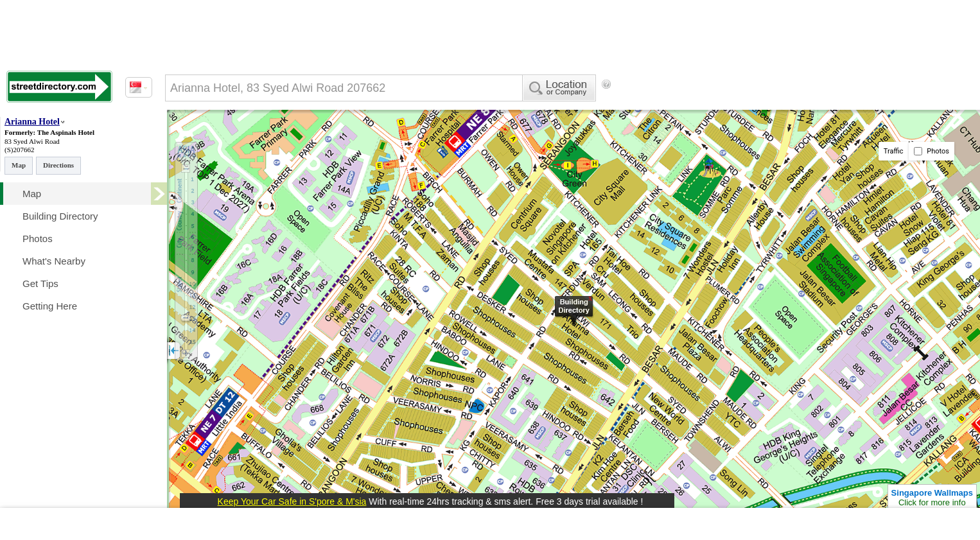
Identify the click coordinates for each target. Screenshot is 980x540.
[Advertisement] (720, 106)
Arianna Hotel (32, 122)
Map (19, 165)
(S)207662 (19, 150)
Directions (58, 165)
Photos (932, 151)
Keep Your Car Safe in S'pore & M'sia (292, 501)
